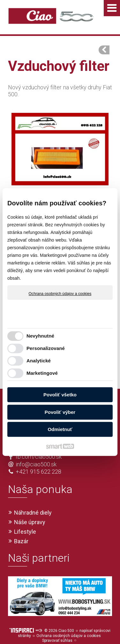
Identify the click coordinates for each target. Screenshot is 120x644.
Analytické (39, 361)
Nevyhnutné (40, 336)
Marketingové (42, 373)
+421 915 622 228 (38, 460)
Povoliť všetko (60, 395)
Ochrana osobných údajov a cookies (60, 294)
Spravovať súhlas (57, 629)
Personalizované (46, 348)
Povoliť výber (60, 412)
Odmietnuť (60, 429)
